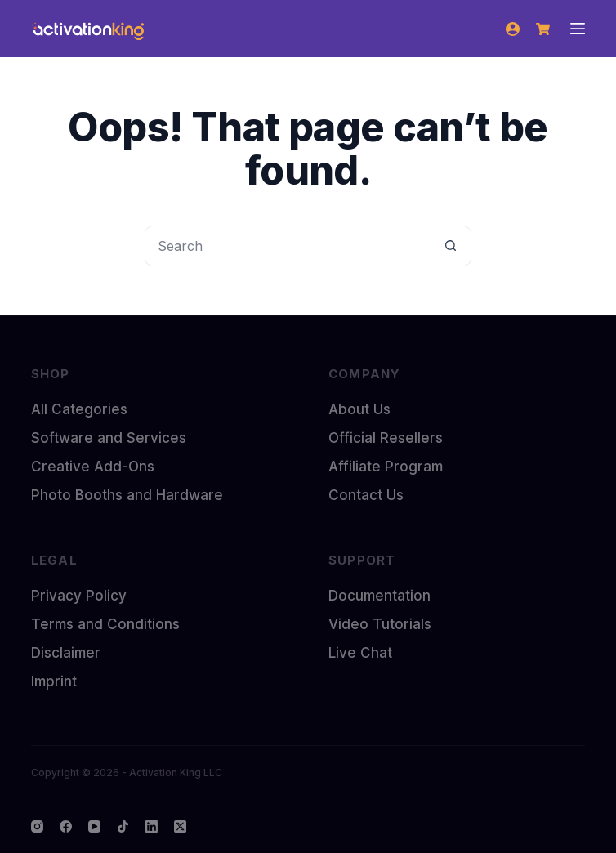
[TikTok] (123, 826)
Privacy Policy (79, 596)
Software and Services (109, 438)
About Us (359, 409)
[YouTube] (94, 826)
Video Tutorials (380, 624)
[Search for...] (288, 246)
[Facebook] (66, 826)
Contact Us (366, 495)
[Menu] (578, 29)
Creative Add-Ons (93, 467)
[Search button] (451, 246)
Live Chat (360, 653)
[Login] (513, 29)
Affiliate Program (386, 467)
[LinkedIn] (152, 826)
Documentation (379, 596)
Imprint (54, 681)
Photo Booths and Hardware (127, 495)
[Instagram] (37, 826)
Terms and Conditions (105, 624)
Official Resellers (386, 438)
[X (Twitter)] (180, 826)
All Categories (79, 409)
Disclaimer (66, 653)
